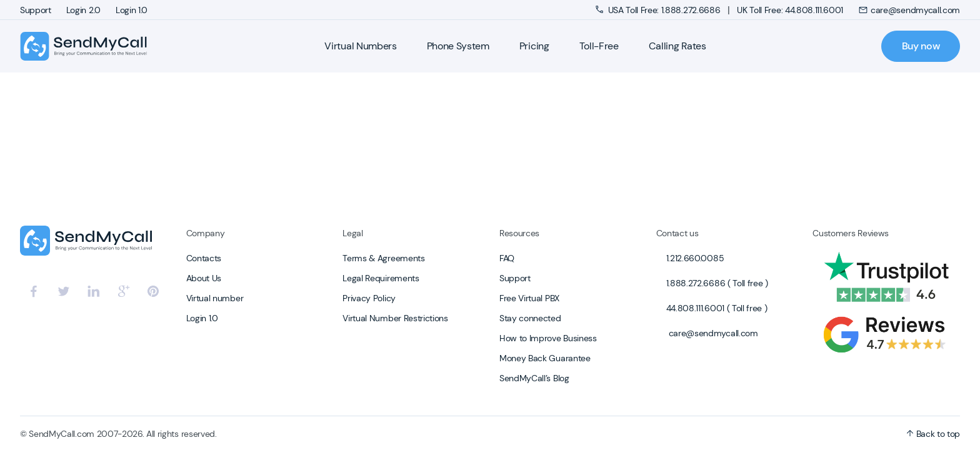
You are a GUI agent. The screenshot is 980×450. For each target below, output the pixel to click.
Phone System (458, 46)
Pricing (534, 46)
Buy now (921, 46)
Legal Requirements (381, 278)
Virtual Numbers (360, 46)
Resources (519, 233)
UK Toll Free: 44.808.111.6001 (790, 10)
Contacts (204, 258)
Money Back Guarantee (545, 358)
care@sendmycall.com (909, 10)
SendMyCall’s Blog (534, 378)
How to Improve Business (548, 338)
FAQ (507, 258)
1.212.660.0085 (695, 258)
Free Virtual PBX (529, 298)
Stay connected (530, 318)
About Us (204, 278)
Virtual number (215, 298)
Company (206, 233)
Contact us (677, 233)
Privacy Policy (369, 298)
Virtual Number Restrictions (395, 318)
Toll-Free (599, 46)
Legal (352, 233)
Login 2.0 (83, 10)
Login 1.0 (132, 10)
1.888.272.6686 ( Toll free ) (717, 283)
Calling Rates (677, 46)
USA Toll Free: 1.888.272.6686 (659, 10)
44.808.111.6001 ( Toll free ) (717, 308)
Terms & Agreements (383, 258)
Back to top (933, 434)
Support (36, 10)
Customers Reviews (851, 233)
